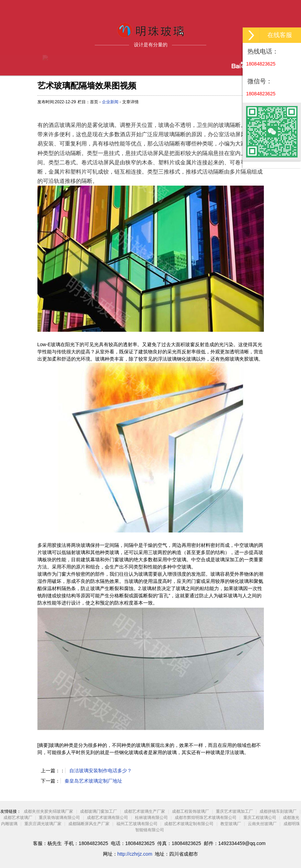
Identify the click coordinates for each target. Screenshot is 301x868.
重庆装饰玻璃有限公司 (59, 818)
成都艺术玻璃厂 (18, 818)
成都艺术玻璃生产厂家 (144, 811)
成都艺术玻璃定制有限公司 (189, 824)
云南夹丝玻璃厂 (262, 824)
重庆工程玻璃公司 (260, 818)
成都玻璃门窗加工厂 (99, 811)
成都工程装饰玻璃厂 (190, 811)
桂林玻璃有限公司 (151, 818)
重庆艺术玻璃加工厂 (234, 811)
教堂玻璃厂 (231, 824)
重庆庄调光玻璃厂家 (43, 824)
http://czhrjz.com (135, 854)
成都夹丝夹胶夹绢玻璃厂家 (48, 811)
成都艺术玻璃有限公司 (107, 818)
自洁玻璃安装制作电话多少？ (101, 771)
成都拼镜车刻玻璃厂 (278, 811)
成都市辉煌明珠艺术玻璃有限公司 (206, 818)
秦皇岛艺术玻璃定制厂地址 (93, 781)
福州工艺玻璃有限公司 (137, 824)
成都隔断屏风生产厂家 (89, 824)
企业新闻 (110, 102)
